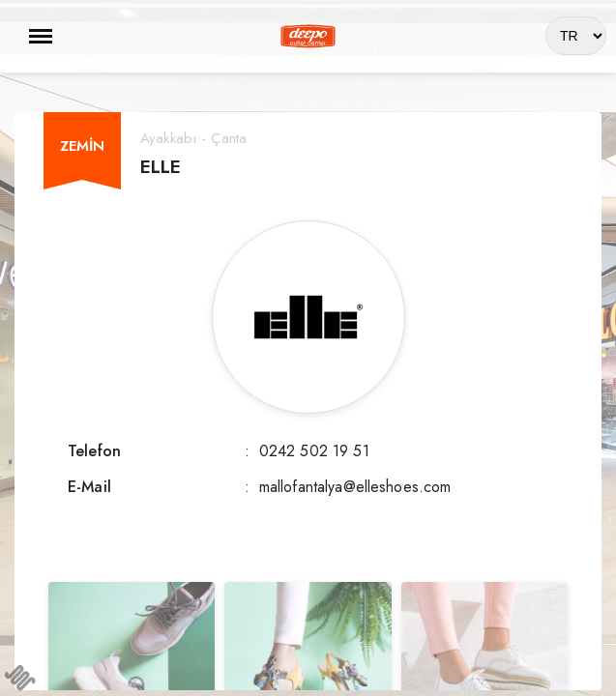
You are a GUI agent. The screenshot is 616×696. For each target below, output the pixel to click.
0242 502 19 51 (314, 451)
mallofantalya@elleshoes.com (355, 487)
